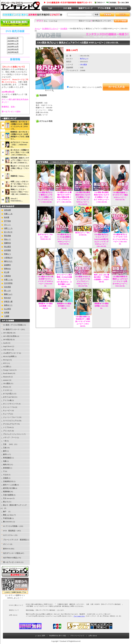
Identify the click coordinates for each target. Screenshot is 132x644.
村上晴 (7, 272)
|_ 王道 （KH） (7, 444)
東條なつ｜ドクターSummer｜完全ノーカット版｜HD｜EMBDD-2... (20, 192)
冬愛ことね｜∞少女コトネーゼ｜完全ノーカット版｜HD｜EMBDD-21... (20, 184)
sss (15, 46)
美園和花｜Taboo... (18, 176)
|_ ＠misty (4, 387)
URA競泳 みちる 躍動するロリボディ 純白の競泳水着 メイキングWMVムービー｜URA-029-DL (64, 197)
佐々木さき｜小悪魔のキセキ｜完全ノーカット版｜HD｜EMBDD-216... (20, 152)
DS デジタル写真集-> (11, 526)
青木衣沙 (7, 298)
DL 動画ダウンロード (50, 29)
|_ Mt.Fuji (4, 360)
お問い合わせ (93, 636)
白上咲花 (7, 309)
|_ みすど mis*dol (7, 397)
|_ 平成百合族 (6, 518)
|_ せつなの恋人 (7, 394)
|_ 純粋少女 (5, 465)
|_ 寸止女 (4, 475)
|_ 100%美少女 (6, 333)
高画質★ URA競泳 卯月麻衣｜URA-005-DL (64, 306)
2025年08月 (15, 52)
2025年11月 (15, 44)
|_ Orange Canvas (7, 370)
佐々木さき (8, 232)
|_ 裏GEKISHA (6, 522)
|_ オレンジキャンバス (9, 404)
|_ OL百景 (5, 367)
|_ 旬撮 (3, 461)
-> (12, 329)
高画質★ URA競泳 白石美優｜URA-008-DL (46, 306)
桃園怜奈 (7, 243)
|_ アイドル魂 (6, 400)
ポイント (7, 225)
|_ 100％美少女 (6, 340)
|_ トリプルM (6, 427)
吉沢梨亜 (7, 250)
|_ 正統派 (4, 478)
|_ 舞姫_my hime (7, 515)
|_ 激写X (4, 454)
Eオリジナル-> (9, 535)
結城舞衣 (7, 265)
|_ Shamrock (5, 377)
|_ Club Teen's (6, 350)
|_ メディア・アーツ (8, 438)
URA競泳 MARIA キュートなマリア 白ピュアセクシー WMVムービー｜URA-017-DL (83, 281)
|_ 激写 (3, 451)
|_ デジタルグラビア (8, 424)
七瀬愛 (7, 316)
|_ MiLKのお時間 (7, 356)
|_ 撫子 (4, 512)
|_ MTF (4, 363)
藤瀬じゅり (8, 294)
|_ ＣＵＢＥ (5, 390)
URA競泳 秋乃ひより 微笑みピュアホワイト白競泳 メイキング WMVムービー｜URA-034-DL (46, 197)
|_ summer (5, 380)
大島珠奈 (7, 276)
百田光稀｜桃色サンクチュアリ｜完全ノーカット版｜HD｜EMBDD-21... (20, 160)
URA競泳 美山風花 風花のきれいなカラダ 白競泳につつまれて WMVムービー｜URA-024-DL (102, 197)
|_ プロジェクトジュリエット (12, 434)
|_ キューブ (5, 414)
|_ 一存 (3, 441)
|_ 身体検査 (5, 468)
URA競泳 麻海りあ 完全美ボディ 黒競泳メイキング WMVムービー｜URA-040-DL (83, 321)
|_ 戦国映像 (5, 492)
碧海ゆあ (7, 269)
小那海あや (8, 258)
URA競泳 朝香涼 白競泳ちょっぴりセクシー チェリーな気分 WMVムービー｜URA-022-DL (120, 281)
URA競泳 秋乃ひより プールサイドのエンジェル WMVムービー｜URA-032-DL (120, 239)
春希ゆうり (8, 305)
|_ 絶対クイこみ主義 (8, 485)
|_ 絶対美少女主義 (8, 488)
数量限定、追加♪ (9, 107)
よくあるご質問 (40, 636)
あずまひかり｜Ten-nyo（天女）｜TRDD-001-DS (46, 237)
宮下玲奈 (7, 221)
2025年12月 (15, 41)
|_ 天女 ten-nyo (6, 498)
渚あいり (7, 239)
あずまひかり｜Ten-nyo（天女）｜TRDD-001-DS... (19, 145)
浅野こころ (8, 228)
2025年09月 (15, 50)
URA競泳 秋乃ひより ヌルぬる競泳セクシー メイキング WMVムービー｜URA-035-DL (64, 239)
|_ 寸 (3, 471)
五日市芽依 (8, 283)
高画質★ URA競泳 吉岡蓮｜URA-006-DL (101, 306)
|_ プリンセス (6, 431)
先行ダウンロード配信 (12, 553)
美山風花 (7, 247)
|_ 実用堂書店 (6, 458)
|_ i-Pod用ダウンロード (9, 353)
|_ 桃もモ (4, 502)
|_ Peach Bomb (6, 373)
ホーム (37, 29)
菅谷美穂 (7, 236)
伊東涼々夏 (8, 302)
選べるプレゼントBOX (12, 562)
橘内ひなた (8, 261)
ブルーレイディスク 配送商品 (15, 540)
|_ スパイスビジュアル (9, 421)
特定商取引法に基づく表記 (58, 636)
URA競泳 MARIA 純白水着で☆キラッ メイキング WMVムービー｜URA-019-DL (46, 281)
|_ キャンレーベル (8, 407)
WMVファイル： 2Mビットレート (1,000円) (85, 87)
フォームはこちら (79, 616)
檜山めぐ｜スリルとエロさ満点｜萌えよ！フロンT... (20, 168)
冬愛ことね (8, 280)
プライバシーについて (77, 636)
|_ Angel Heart (6, 346)
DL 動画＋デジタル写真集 (13, 325)
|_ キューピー (6, 411)
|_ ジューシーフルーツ (9, 417)
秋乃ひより (84, 59)
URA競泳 (64, 29)
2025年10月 (15, 47)
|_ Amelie (4, 343)
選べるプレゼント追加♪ (11, 112)
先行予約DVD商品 (10, 558)
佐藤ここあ (8, 214)
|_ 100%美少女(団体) (9, 336)
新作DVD (7, 549)
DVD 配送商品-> (10, 531)
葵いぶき (7, 291)
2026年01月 (15, 38)
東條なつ (7, 254)
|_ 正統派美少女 (7, 481)
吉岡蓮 (7, 313)
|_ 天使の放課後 (7, 495)
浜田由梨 (7, 210)
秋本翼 (7, 217)
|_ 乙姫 (3, 448)
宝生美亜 (7, 287)
